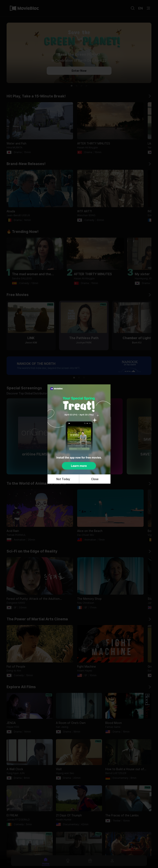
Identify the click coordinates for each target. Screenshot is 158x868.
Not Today (63, 479)
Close (95, 479)
